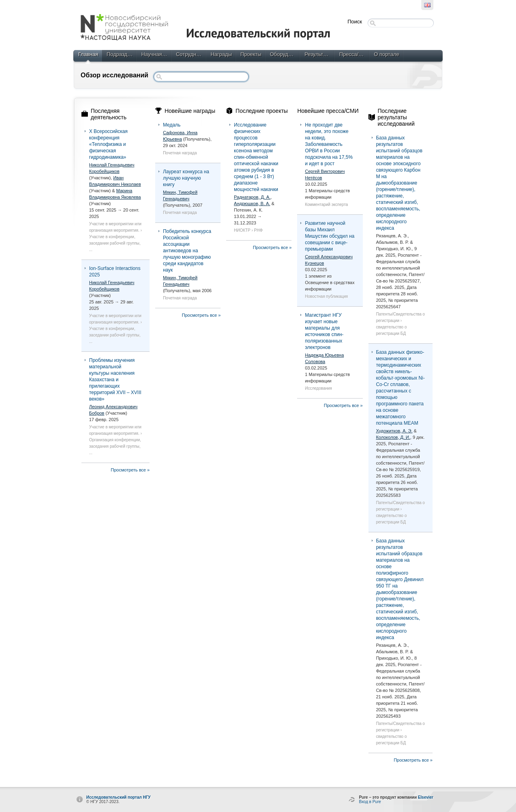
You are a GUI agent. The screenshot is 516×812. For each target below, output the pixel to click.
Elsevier (426, 797)
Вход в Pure (370, 802)
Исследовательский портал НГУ (119, 797)
